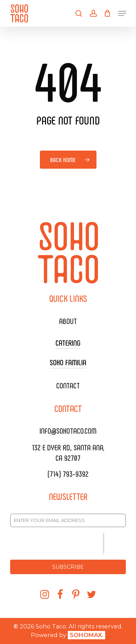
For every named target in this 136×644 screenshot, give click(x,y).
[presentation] (57, 543)
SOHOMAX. (86, 635)
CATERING (68, 342)
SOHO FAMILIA (68, 362)
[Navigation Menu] (122, 13)
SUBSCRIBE (68, 567)
